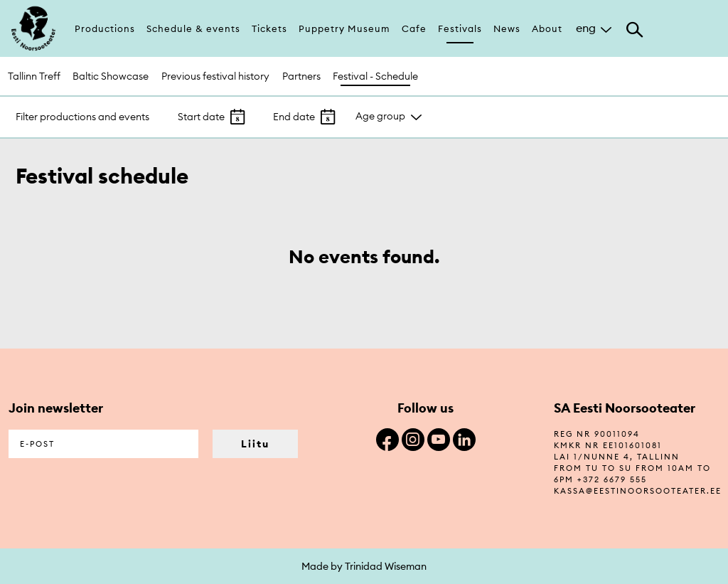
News (507, 28)
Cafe (414, 28)
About (547, 28)
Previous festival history (215, 76)
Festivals (460, 28)
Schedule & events (193, 28)
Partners (301, 76)
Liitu (255, 444)
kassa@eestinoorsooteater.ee (638, 491)
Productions (105, 28)
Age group (380, 116)
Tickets (269, 28)
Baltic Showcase (111, 76)
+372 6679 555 (612, 479)
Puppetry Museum (344, 28)
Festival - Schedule (375, 76)
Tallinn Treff (34, 76)
